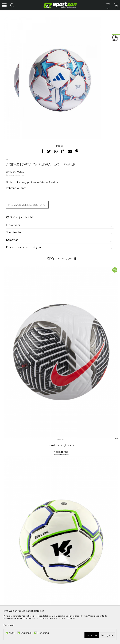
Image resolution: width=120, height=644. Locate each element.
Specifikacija (60, 233)
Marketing (43, 633)
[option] (60, 78)
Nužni (12, 633)
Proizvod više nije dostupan (27, 205)
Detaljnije (9, 625)
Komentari (60, 240)
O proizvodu (60, 225)
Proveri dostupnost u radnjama (60, 247)
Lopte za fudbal (15, 172)
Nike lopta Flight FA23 (61, 445)
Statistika (26, 633)
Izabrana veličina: (16, 188)
